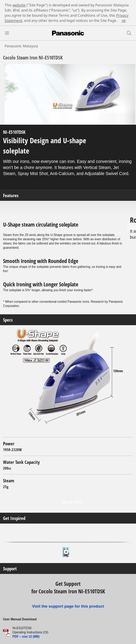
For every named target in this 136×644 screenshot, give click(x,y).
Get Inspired (14, 518)
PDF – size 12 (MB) (26, 637)
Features (11, 196)
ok (124, 20)
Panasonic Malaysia (21, 46)
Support (10, 569)
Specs (8, 320)
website (19, 5)
